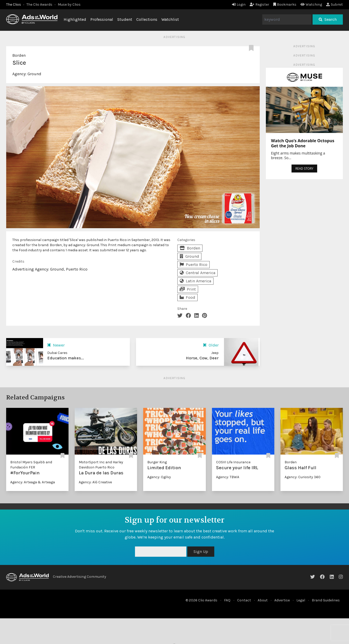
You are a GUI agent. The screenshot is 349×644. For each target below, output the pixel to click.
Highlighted (75, 19)
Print (188, 289)
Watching (311, 4)
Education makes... (66, 358)
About (263, 600)
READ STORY (304, 169)
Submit (335, 4)
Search (328, 19)
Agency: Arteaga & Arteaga (33, 482)
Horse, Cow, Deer (202, 358)
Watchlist (170, 19)
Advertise (282, 600)
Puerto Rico (193, 265)
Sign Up (201, 551)
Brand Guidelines (326, 600)
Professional (102, 19)
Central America (197, 273)
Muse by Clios (69, 4)
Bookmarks (285, 4)
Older (211, 345)
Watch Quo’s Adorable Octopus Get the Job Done (303, 143)
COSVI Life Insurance (233, 462)
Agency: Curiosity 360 (303, 477)
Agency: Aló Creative (95, 482)
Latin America (195, 281)
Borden (19, 55)
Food (187, 297)
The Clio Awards (39, 4)
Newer (56, 345)
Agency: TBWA (228, 477)
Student (125, 19)
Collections (147, 19)
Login (239, 4)
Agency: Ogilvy (159, 477)
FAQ (227, 600)
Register (259, 4)
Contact (244, 600)
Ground (34, 74)
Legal (301, 600)
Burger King (157, 462)
